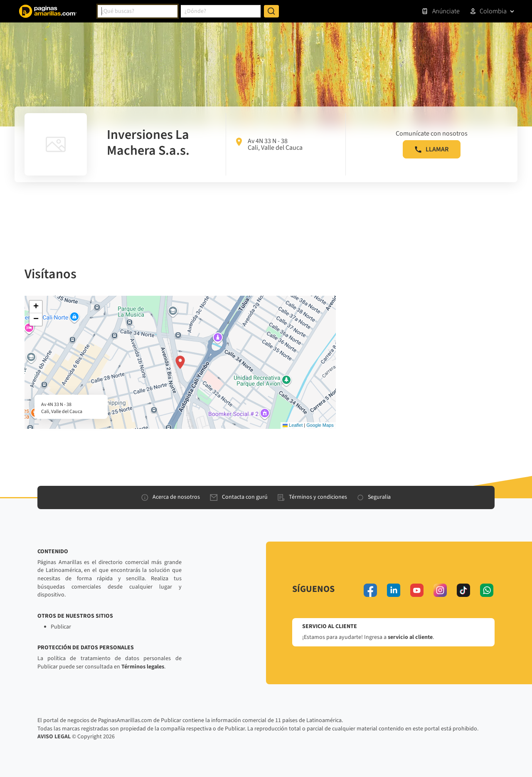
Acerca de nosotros (171, 497)
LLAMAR (432, 149)
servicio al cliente (410, 637)
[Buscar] (271, 11)
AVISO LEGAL (54, 737)
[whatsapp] (487, 590)
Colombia (493, 11)
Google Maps (320, 425)
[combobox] (138, 11)
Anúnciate (441, 11)
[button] (180, 362)
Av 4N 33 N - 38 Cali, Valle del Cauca (269, 144)
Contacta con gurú (239, 497)
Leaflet (293, 425)
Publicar (61, 627)
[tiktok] (463, 590)
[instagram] (440, 590)
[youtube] (417, 590)
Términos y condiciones (312, 497)
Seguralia (374, 497)
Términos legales (143, 667)
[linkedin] (394, 590)
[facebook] (370, 590)
